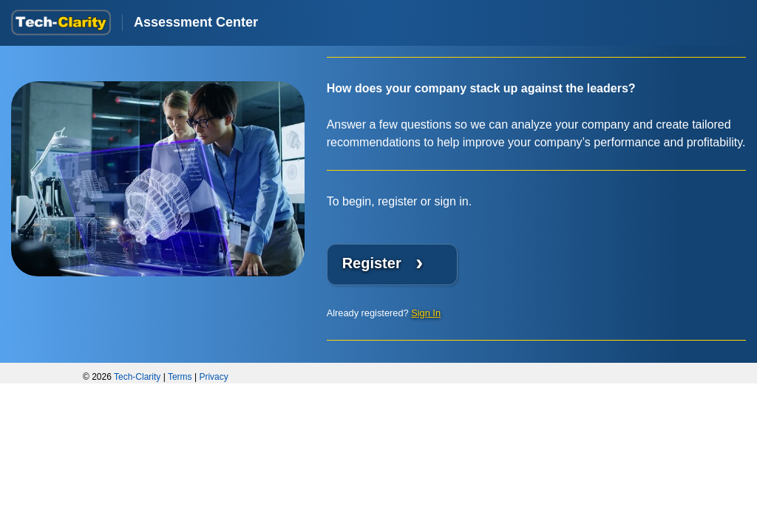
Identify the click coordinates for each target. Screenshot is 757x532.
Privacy (213, 377)
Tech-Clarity (137, 377)
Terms (180, 377)
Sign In (426, 313)
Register (383, 262)
